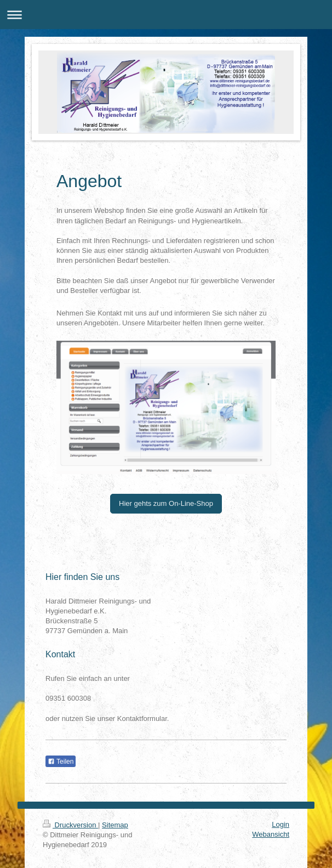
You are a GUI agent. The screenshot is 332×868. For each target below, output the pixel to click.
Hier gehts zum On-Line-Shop (166, 503)
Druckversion (70, 825)
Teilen (61, 762)
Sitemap (115, 825)
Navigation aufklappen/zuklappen (166, 15)
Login (281, 824)
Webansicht (271, 834)
